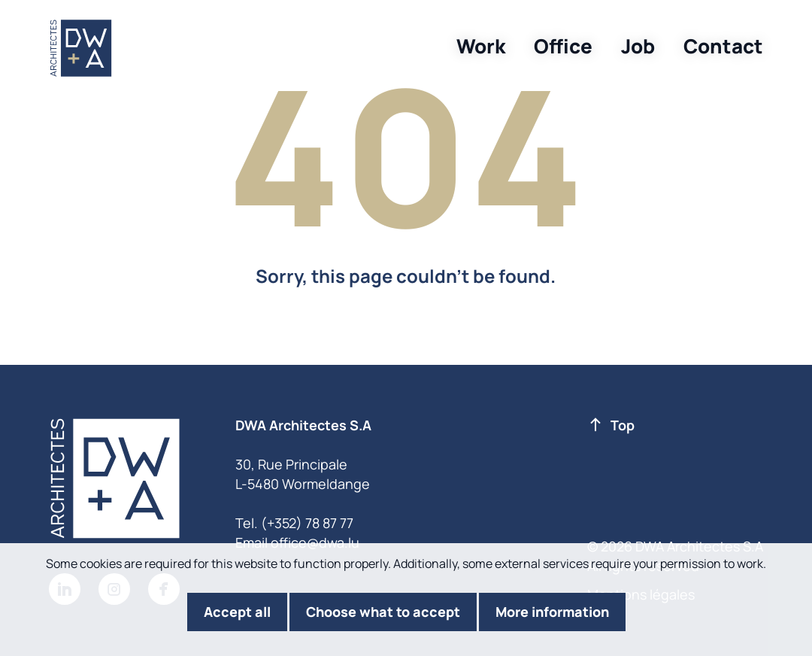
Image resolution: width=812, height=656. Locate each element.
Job (638, 46)
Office (563, 46)
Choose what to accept (383, 612)
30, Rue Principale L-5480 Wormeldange (303, 474)
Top (612, 426)
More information (552, 612)
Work (481, 46)
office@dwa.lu (315, 542)
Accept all (237, 612)
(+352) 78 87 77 (307, 523)
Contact (723, 46)
